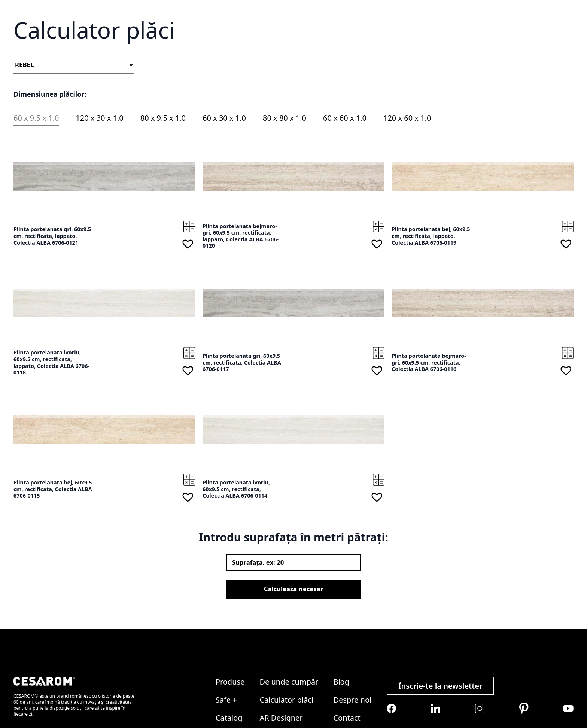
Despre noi (482, 40)
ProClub (273, 705)
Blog (456, 40)
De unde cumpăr (377, 40)
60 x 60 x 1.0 (345, 170)
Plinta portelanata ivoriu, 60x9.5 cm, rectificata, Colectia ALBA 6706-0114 (236, 541)
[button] (188, 295)
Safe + (218, 40)
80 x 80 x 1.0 (285, 170)
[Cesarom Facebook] (391, 678)
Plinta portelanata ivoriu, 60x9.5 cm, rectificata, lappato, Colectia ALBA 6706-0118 (51, 414)
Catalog (242, 40)
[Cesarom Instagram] (480, 678)
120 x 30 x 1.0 (99, 170)
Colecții (340, 40)
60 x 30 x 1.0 (224, 170)
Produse (230, 651)
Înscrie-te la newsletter (440, 655)
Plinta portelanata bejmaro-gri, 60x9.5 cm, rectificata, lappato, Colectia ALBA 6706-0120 (241, 287)
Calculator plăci (424, 40)
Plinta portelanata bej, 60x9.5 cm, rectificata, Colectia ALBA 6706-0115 (53, 541)
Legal (343, 705)
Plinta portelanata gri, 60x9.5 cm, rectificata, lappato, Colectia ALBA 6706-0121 (52, 287)
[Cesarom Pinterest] (524, 678)
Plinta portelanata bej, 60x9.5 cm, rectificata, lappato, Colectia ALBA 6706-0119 (431, 287)
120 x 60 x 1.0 (407, 170)
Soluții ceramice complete (291, 40)
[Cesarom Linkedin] (436, 678)
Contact (512, 40)
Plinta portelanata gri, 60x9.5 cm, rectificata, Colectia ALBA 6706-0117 (242, 414)
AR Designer (281, 687)
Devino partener (549, 40)
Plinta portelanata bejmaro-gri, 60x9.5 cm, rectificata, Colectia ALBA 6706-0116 (429, 414)
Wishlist (481, 22)
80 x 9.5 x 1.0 (163, 170)
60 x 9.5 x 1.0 (36, 170)
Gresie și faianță (183, 40)
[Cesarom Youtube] (568, 678)
